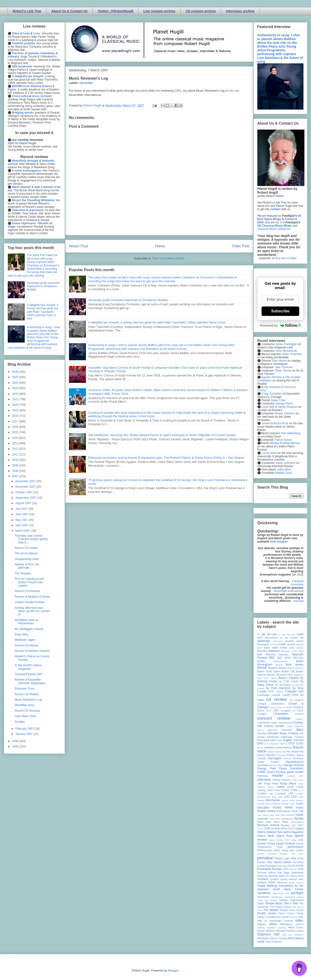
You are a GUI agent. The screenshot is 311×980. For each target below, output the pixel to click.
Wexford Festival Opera (290, 931)
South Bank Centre (288, 889)
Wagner (262, 924)
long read (277, 797)
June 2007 (22, 514)
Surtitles (20, 722)
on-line (275, 829)
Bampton (262, 651)
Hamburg (263, 776)
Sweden (284, 900)
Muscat (285, 804)
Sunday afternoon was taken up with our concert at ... (32, 611)
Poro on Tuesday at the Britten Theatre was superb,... (29, 582)
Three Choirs (287, 913)
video (299, 920)
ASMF (283, 644)
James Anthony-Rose (275, 423)
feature (288, 747)
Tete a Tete (291, 903)
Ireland (277, 780)
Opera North (266, 836)
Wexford (270, 931)
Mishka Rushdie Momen (285, 443)
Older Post (241, 246)
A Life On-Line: (287, 635)
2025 (16, 377)
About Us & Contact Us (69, 11)
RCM (301, 858)
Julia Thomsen (284, 367)
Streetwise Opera (294, 897)
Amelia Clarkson (285, 413)
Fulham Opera (295, 755)
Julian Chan (278, 400)
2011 (16, 454)
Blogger (173, 970)
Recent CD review (26, 548)
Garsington (275, 758)
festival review (274, 752)
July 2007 (22, 509)
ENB (279, 740)
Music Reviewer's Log (89, 78)
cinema (273, 707)
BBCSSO (298, 658)
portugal (272, 854)
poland (261, 854)
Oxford (262, 844)
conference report (267, 723)
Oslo (301, 840)
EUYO (261, 748)
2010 (16, 460)
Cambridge (264, 695)
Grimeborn (297, 768)
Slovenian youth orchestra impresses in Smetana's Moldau (128, 300)
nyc (294, 825)
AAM (300, 634)
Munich (300, 800)
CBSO (295, 695)
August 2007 (24, 503)
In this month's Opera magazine (28, 667)
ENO (260, 743)
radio (287, 858)
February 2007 (25, 729)
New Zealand (288, 815)
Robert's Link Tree (27, 11)
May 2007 (22, 520)
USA (301, 917)
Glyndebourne (294, 762)
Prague (284, 854)
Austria (291, 644)
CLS (269, 710)
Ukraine (293, 917)
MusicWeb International (289, 591)
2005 (16, 747)
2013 (16, 443)
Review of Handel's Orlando (32, 651)
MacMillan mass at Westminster (26, 622)
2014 (16, 438)
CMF (276, 710)
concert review (274, 718)
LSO (294, 797)
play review (297, 850)
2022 (16, 394)
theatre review (267, 913)
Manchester (273, 800)
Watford (299, 924)
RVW (301, 869)
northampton (297, 822)
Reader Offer (265, 862)
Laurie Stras (269, 453)
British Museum (295, 668)
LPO (287, 797)
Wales (273, 924)
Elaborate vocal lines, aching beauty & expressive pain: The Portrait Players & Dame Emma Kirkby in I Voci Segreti (166, 458)
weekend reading (277, 928)
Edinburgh (273, 737)
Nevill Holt (297, 811)
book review (294, 665)
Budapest (299, 675)
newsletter (263, 819)
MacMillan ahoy (24, 705)
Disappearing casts (27, 559)
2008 (16, 471)
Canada (276, 695)
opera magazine (293, 832)
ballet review (280, 648)
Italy (295, 780)
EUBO (300, 743)
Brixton (271, 675)
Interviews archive (240, 11)
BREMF (262, 668)
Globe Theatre (268, 762)
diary (300, 730)
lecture (271, 787)
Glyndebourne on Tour (270, 765)
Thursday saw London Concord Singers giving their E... (31, 539)
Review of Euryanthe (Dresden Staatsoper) (30, 681)
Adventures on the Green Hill (284, 638)
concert (299, 714)
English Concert (293, 740)
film (284, 752)
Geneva (287, 758)
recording (298, 862)
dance (260, 730)
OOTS (292, 829)
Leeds (281, 787)
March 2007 (23, 531)
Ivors (301, 780)
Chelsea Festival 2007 (29, 674)
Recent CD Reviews (27, 591)
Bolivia (279, 665)
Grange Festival (293, 765)
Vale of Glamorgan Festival (275, 921)
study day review (267, 900)
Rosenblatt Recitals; (270, 869)
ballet (267, 648)
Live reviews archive (159, 11)
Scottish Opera (279, 879)
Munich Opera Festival (269, 804)
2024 (16, 383)
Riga (285, 866)
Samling (273, 876)
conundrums (285, 723)
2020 (16, 405)
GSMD (262, 772)
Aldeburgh (264, 641)
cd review (86, 83)
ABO (260, 638)
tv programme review (277, 917)
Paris (280, 847)
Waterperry (286, 924)
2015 (16, 432)
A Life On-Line (267, 634)
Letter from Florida (278, 790)
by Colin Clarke (289, 681)
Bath (260, 654)
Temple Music (274, 903)
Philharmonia (265, 850)
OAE (267, 829)
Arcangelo (263, 644)
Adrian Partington (286, 344)
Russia (293, 869)
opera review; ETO (279, 840)
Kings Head (271, 784)
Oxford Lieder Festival (281, 844)
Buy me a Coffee (286, 258)
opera (300, 829)
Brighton (273, 668)
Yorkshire (276, 942)
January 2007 (24, 734)
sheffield (262, 882)
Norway (285, 825)
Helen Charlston (292, 354)
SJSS (272, 882)
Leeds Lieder (295, 787)
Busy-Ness (21, 634)
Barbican (274, 651)
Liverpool (281, 793)
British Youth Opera (269, 671)
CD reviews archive (201, 11)
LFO (301, 790)
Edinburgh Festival (292, 737)
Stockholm (263, 897)
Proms (279, 858)
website (261, 928)
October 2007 (24, 492)
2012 (16, 449)
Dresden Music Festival (283, 733)
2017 (16, 421)
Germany (298, 758)
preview (265, 858)
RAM (294, 858)
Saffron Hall (275, 873)
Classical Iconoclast (297, 583)
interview (264, 780)
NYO (301, 825)
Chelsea (262, 704)
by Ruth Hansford (278, 688)
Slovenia (282, 882)
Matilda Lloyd (284, 473)
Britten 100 (288, 671)
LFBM (294, 790)
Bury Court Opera (267, 678)
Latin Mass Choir (25, 716)
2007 (16, 476)
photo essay (281, 850)
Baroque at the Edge (292, 651)
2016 (16, 427)
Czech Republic (295, 726)
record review (283, 862)
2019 (16, 410)
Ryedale (262, 873)
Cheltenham (278, 704)
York (268, 942)
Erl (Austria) (272, 744)
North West (281, 822)
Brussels (281, 675)
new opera (263, 815)
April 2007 (22, 525)
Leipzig (261, 790)
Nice (272, 819)
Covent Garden (274, 726)
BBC (272, 658)
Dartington (272, 730)
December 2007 (26, 481)
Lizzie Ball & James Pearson (279, 407)
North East (264, 822)
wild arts (287, 935)
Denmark (287, 730)
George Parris (284, 404)
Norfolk (299, 819)
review (261, 866)
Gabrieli (262, 758)
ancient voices (295, 641)
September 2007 (26, 498)
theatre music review (292, 910)
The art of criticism (26, 553)
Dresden (262, 733)
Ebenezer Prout (24, 689)
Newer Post (79, 246)
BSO (290, 675)
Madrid (261, 800)
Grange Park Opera (272, 768)
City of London (285, 707)
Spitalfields (264, 893)
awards (300, 644)
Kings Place (288, 784)
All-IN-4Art (278, 641)
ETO (291, 743)
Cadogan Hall (294, 691)
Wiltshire (299, 935)
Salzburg (262, 876)
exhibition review (274, 747)
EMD (273, 740)
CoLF (300, 710)
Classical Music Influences (274, 229)
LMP (291, 793)
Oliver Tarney (283, 371)
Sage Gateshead (293, 873)
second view (296, 879)
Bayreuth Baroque (277, 654)
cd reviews (297, 700)
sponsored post (281, 893)
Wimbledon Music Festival (272, 938)
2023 (16, 388)
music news (283, 807)
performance (295, 847)
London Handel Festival (29, 602)
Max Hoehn (279, 361)
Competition (281, 714)
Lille (271, 794)
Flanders (271, 755)
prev (301, 854)
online (284, 829)
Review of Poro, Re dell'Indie (27, 566)
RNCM (299, 866)
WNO (291, 938)
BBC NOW (284, 658)
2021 (16, 399)
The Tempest (23, 573)
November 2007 (26, 487)
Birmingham (265, 665)
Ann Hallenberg (291, 433)
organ (294, 840)
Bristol (283, 668)
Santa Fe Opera (288, 876)
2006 (16, 741)
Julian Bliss (284, 470)
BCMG (261, 661)
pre (293, 854)
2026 (16, 372)
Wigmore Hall (268, 934)
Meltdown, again (25, 640)
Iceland (291, 776)
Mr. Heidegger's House (29, 629)
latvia (301, 784)
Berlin (300, 661)
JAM (260, 784)
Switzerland (297, 900)
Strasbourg (277, 897)
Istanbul (287, 780)
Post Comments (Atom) (168, 258)
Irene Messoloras (286, 351)
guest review (295, 772)
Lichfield (262, 793)
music (292, 804)
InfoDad (298, 601)
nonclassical (287, 819)
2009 (16, 465)
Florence (281, 755)
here (232, 91)
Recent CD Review (26, 645)
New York (274, 815)
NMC (278, 819)
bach (260, 648)
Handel (278, 776)
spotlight (297, 893)
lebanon (261, 787)
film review (293, 751)
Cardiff (286, 695)
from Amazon (279, 542)
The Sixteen (271, 910)
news (299, 815)
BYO (271, 691)
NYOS (261, 829)
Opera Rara (285, 836)
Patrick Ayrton (283, 440)
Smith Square (296, 883)
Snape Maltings (267, 886)
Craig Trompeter (272, 394)
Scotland (263, 879)
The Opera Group (281, 907)
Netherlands (283, 811)
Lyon (301, 797)
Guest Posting (276, 772)
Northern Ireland (268, 825)
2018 (16, 416)
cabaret (279, 692)
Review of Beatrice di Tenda (32, 597)
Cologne (262, 714)
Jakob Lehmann (285, 463)
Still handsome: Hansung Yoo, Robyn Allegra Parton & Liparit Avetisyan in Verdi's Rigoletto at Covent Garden (162, 435)
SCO (301, 876)
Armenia (274, 644)
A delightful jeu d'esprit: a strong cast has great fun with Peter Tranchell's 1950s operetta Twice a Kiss (157, 322)
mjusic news (288, 800)
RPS (286, 869)
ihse (301, 776)
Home (160, 246)
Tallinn (261, 903)
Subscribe (280, 311)
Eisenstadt (263, 740)
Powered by (280, 325)
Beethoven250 (281, 661)
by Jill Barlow (283, 685)
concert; (299, 719)
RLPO (292, 866)
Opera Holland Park (270, 832)
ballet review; (296, 648)
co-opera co (288, 710)
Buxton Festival (288, 678)
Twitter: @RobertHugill (115, 11)
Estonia (283, 744)
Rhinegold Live (274, 866)
